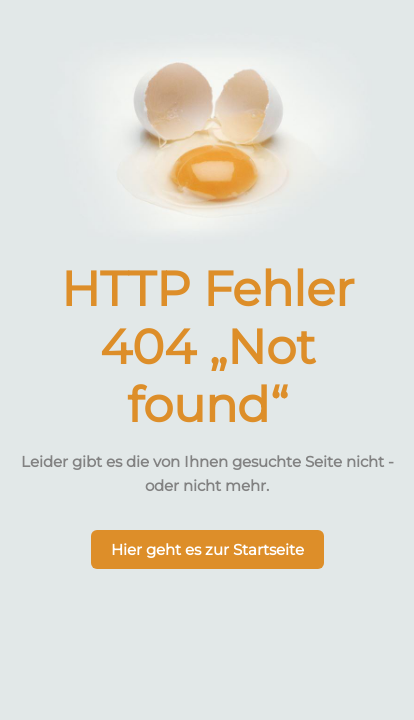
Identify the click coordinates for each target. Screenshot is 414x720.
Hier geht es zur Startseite (207, 549)
